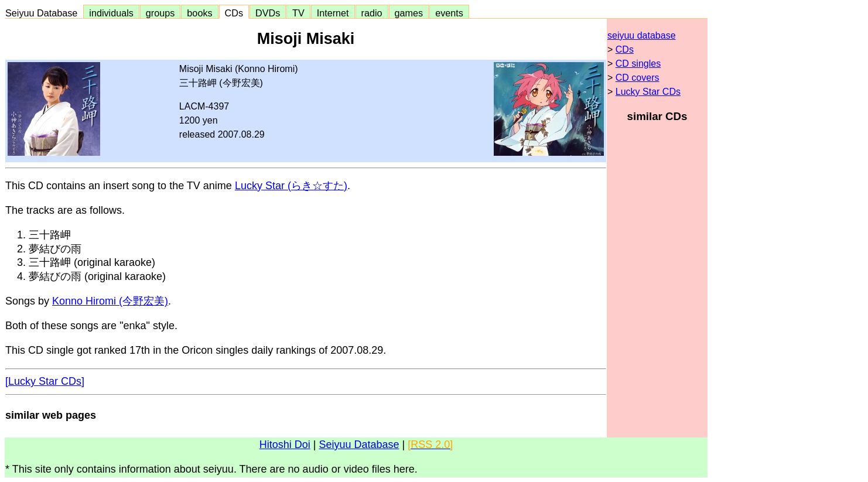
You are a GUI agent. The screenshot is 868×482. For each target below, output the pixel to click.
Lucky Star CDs (648, 92)
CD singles (638, 64)
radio (372, 13)
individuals (111, 13)
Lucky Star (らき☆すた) (291, 186)
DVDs (268, 13)
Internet (333, 13)
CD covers (638, 78)
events (449, 13)
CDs (234, 13)
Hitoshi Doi (285, 445)
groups (160, 13)
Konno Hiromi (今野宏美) (110, 301)
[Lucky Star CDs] (45, 381)
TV (298, 13)
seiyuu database (642, 35)
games (409, 13)
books (199, 13)
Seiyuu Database (44, 13)
